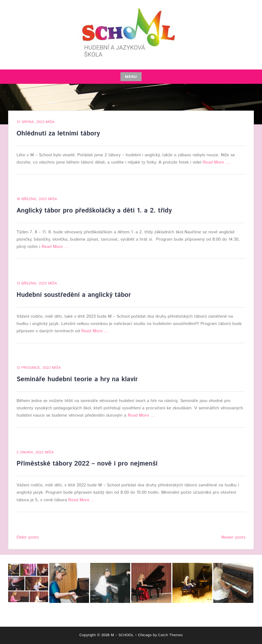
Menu (131, 77)
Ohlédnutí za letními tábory (58, 134)
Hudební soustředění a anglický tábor (74, 295)
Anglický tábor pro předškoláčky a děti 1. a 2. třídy (94, 211)
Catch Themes (170, 635)
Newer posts (233, 537)
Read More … (216, 162)
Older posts (28, 537)
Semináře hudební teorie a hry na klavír (77, 379)
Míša (50, 122)
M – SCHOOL (122, 635)
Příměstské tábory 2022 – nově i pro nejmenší (87, 464)
